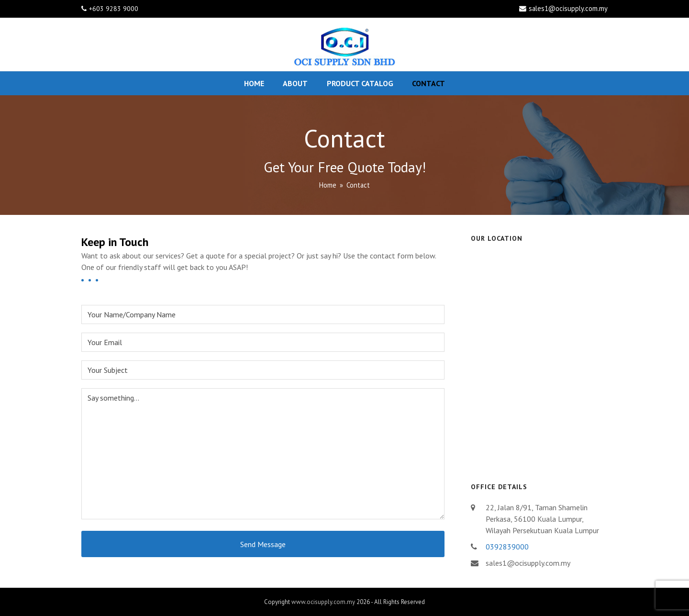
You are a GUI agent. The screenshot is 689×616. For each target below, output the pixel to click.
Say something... (263, 454)
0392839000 (507, 547)
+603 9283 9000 (114, 9)
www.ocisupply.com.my (323, 602)
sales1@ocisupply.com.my (568, 8)
